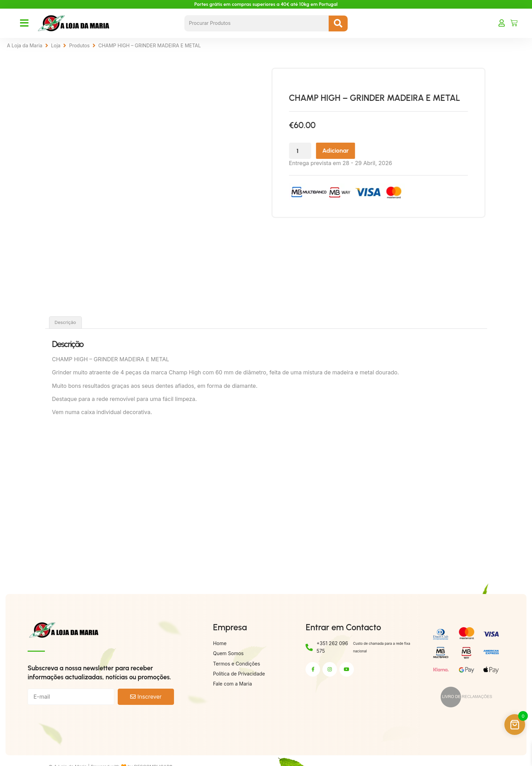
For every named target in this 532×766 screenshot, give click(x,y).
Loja (56, 45)
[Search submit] (338, 23)
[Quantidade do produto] (319, 151)
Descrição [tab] (65, 322)
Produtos (79, 45)
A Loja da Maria (25, 45)
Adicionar (355, 151)
